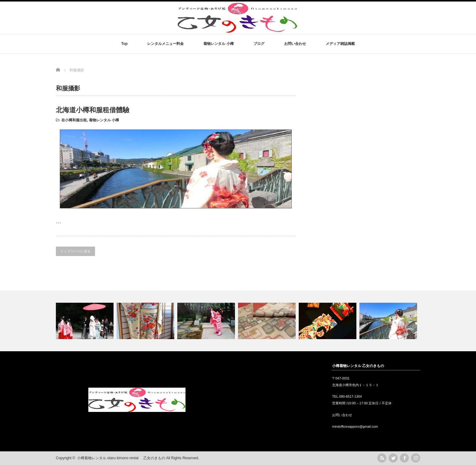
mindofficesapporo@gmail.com (355, 426)
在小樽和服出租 (74, 120)
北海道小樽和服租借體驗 (93, 110)
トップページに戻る (75, 251)
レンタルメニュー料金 (165, 44)
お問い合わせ (295, 44)
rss (382, 458)
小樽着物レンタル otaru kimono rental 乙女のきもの (121, 458)
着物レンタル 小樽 (218, 44)
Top (124, 44)
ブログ (259, 44)
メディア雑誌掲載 (340, 44)
